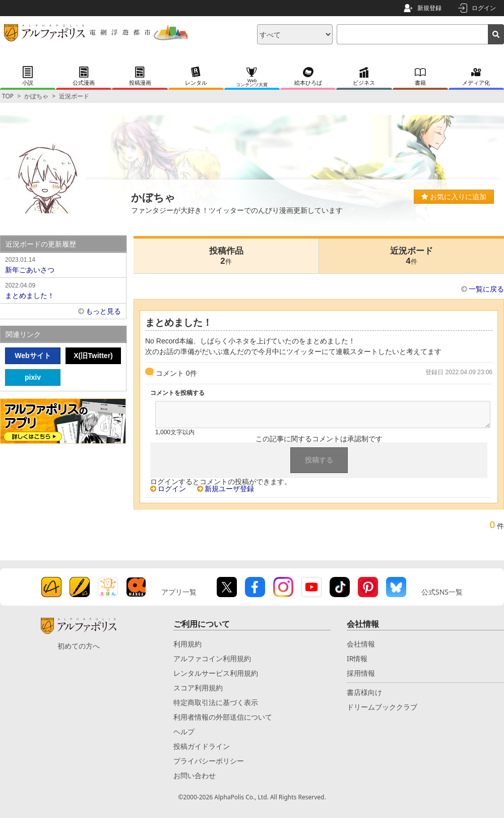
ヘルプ (184, 732)
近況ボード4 (412, 256)
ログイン (484, 8)
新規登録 (429, 8)
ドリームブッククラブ (382, 707)
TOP (8, 96)
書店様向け (364, 692)
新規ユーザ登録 (229, 489)
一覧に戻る (486, 289)
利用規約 (187, 644)
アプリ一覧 (179, 592)
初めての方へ (79, 646)
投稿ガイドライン (202, 746)
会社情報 (361, 644)
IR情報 (357, 658)
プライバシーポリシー (209, 761)
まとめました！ (63, 290)
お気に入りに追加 (454, 197)
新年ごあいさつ (63, 264)
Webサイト (33, 356)
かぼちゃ (36, 96)
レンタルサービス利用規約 (216, 673)
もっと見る (103, 311)
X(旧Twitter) (93, 356)
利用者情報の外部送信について (223, 717)
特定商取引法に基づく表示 (216, 702)
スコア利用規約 (198, 688)
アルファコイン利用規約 (212, 658)
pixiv (33, 377)
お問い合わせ (195, 775)
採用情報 (361, 673)
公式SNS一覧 (442, 592)
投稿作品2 (226, 256)
